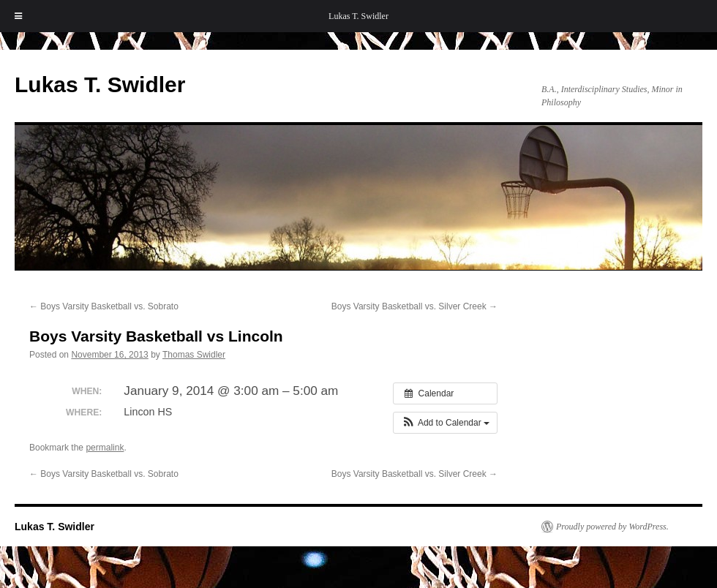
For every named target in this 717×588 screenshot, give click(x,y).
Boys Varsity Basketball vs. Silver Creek (414, 306)
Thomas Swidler (194, 355)
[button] (445, 423)
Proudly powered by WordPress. (612, 527)
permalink (105, 448)
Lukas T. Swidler (358, 16)
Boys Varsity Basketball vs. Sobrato (104, 306)
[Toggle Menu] (18, 16)
